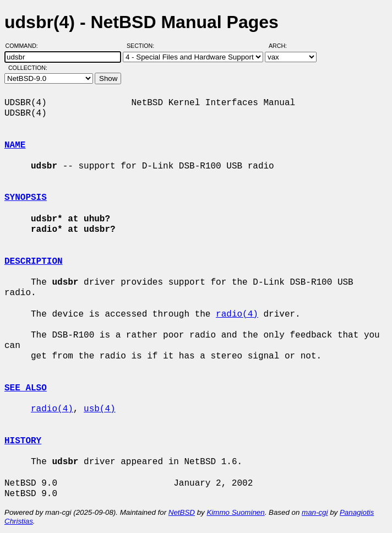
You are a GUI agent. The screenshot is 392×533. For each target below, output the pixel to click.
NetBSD (182, 512)
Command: (25, 46)
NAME (15, 145)
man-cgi (315, 512)
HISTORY (23, 441)
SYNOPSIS (26, 198)
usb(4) (100, 409)
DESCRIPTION (34, 262)
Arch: (283, 46)
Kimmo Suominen (235, 512)
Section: (143, 46)
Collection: (28, 68)
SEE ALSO (26, 388)
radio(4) (237, 314)
